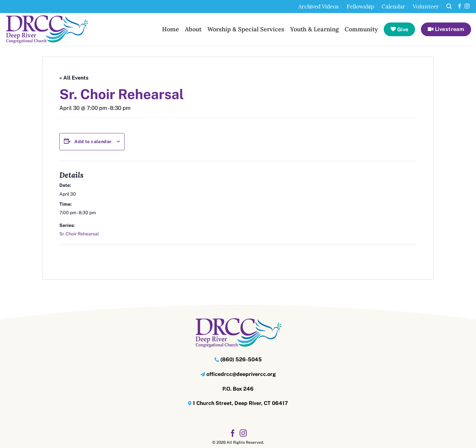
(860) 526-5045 (241, 359)
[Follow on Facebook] (460, 6)
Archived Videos (319, 7)
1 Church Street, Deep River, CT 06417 (240, 403)
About (193, 29)
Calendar (393, 7)
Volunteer (426, 7)
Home (171, 29)
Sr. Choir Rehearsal (79, 234)
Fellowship (360, 7)
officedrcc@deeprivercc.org (241, 374)
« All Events (74, 78)
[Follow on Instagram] (467, 6)
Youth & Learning (314, 29)
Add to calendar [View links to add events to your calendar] (93, 142)
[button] (449, 6)
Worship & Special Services (246, 29)
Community (361, 29)
